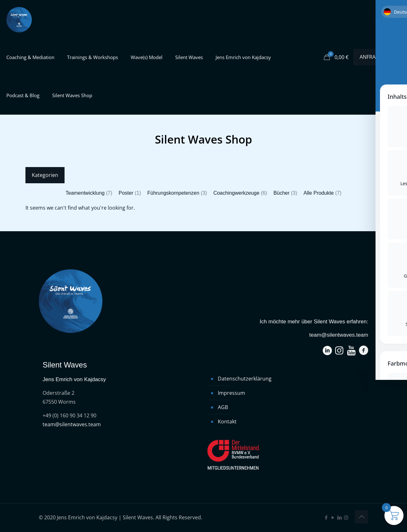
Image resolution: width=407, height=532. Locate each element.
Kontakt (227, 421)
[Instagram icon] (346, 517)
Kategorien (45, 175)
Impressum (231, 393)
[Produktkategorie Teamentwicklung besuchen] (89, 193)
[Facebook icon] (326, 517)
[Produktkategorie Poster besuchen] (130, 193)
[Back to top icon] (362, 517)
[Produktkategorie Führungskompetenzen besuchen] (177, 193)
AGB (223, 407)
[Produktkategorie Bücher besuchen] (285, 193)
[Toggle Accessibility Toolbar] (394, 253)
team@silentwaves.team (72, 424)
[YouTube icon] (333, 517)
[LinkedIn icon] (339, 517)
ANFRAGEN (377, 57)
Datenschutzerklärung (245, 379)
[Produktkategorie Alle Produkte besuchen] (323, 193)
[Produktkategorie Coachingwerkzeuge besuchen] (240, 193)
